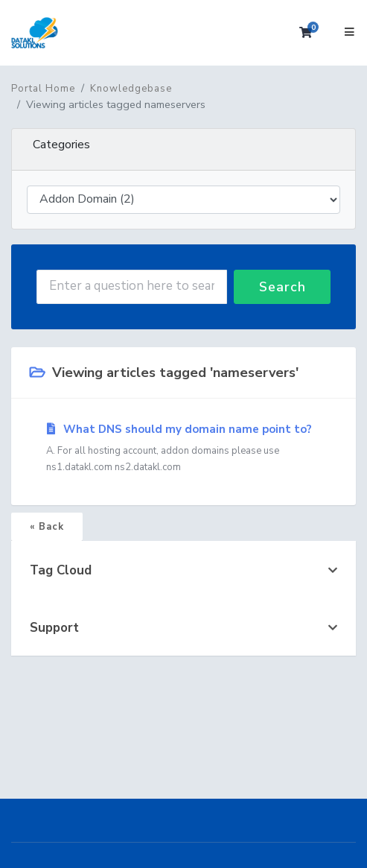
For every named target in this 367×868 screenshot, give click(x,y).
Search (283, 287)
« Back (47, 527)
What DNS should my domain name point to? (183, 449)
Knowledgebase (131, 89)
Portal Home (43, 89)
